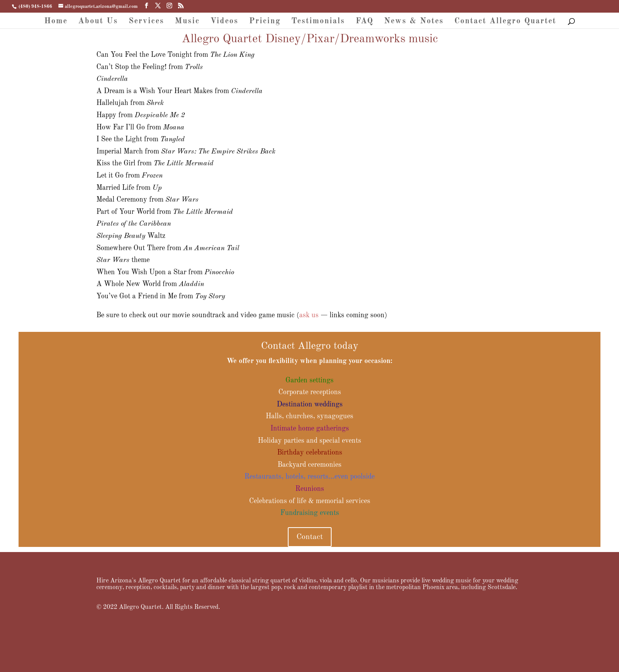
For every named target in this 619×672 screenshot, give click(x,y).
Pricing (265, 22)
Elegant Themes (133, 660)
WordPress (182, 660)
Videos (224, 22)
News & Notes (414, 22)
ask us (309, 315)
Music (187, 22)
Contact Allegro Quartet (505, 22)
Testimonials (318, 22)
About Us (98, 22)
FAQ (365, 22)
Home (56, 22)
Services (146, 22)
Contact (310, 537)
